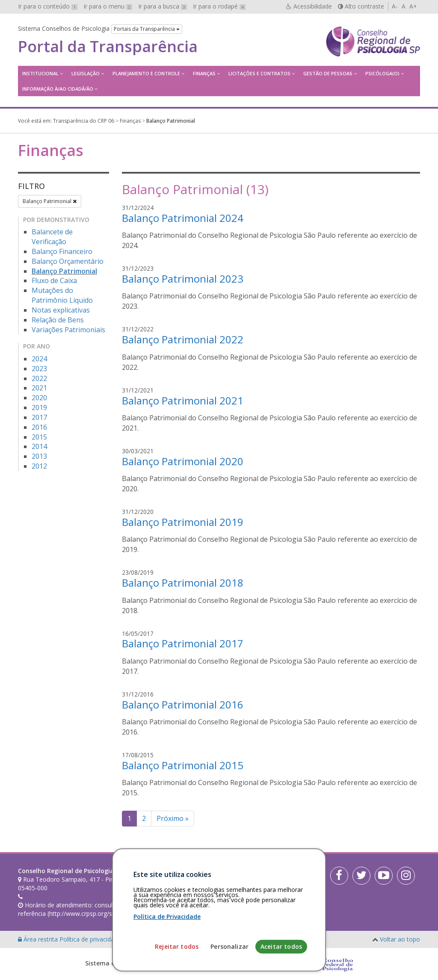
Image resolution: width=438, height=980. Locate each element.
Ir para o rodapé (219, 6)
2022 (39, 378)
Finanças (204, 73)
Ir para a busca (163, 6)
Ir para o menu (108, 6)
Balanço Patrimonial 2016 (183, 704)
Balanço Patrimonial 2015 (183, 765)
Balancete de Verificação (52, 237)
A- (395, 6)
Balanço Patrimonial (50, 201)
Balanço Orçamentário (68, 261)
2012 (39, 466)
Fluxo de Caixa (54, 280)
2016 (39, 427)
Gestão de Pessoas (328, 73)
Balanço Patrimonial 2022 (183, 339)
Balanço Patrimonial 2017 (183, 643)
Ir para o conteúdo (48, 6)
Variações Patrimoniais (68, 330)
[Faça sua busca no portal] (245, 874)
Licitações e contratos (259, 73)
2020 (39, 398)
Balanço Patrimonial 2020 (183, 461)
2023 (39, 369)
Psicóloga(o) (382, 73)
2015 (39, 437)
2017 (39, 417)
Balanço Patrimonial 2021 (183, 400)
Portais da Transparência (147, 29)
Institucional (40, 73)
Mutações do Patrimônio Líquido (62, 295)
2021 (39, 388)
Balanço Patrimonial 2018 (183, 583)
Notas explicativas (61, 310)
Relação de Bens (58, 320)
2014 (39, 446)
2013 (39, 456)
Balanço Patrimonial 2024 (183, 218)
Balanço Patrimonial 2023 (183, 279)
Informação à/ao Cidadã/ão (58, 89)
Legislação (86, 73)
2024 (39, 359)
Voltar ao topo (400, 939)
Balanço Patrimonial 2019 (183, 522)
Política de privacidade (91, 939)
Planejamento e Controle (146, 73)
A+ (413, 6)
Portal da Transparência (108, 47)
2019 (39, 407)
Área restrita (39, 939)
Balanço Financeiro (62, 251)
